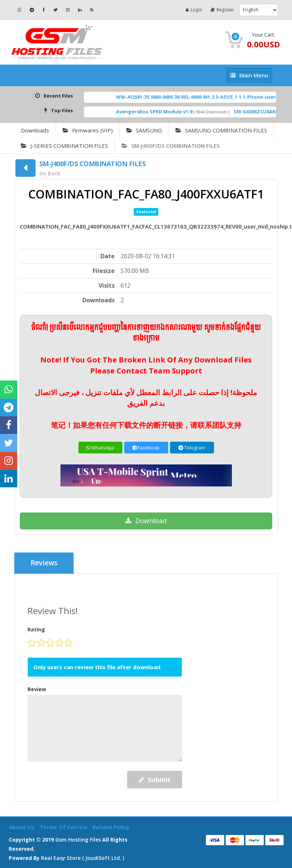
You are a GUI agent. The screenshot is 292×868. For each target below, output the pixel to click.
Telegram (192, 448)
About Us (22, 827)
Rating (36, 629)
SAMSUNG (144, 130)
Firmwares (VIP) (88, 130)
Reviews (44, 563)
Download (146, 521)
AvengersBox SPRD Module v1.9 (163, 112)
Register (223, 10)
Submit (155, 780)
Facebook (146, 448)
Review (37, 689)
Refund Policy (111, 827)
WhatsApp (100, 448)
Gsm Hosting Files (78, 840)
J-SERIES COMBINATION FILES (64, 146)
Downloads (35, 130)
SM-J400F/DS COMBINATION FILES (171, 146)
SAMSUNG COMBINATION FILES (221, 130)
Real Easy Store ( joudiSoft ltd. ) (83, 858)
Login (195, 10)
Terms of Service (64, 827)
